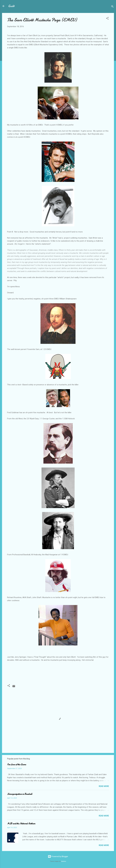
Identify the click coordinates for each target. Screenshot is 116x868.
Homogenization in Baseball (20, 794)
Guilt (11, 6)
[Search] (112, 7)
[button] (107, 19)
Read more (104, 786)
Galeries (64, 861)
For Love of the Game (17, 765)
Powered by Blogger (58, 856)
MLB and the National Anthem (21, 824)
